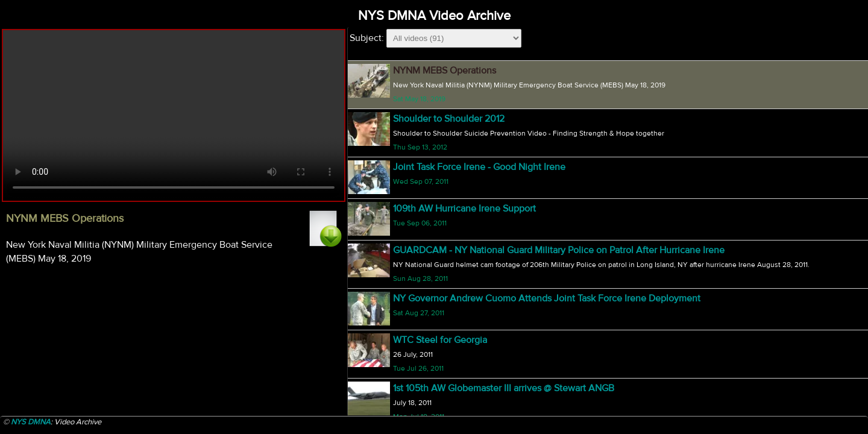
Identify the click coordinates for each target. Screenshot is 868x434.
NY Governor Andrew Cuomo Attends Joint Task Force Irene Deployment (547, 298)
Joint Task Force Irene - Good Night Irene (479, 167)
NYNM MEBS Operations (445, 71)
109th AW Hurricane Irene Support (464, 209)
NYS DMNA (31, 422)
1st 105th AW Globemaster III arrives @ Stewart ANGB (504, 388)
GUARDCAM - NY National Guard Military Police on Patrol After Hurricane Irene (559, 250)
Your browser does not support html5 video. (174, 115)
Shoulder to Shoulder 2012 (449, 119)
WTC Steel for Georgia (440, 340)
